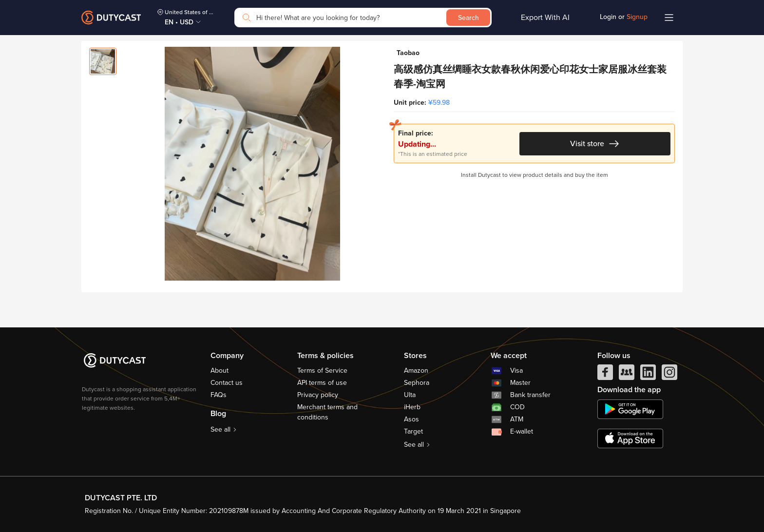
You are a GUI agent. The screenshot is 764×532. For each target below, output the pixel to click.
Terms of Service (322, 370)
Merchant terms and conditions (327, 412)
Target (413, 431)
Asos (411, 419)
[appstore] (630, 438)
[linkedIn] (648, 375)
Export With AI (545, 18)
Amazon (416, 370)
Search (468, 18)
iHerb (412, 407)
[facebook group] (627, 375)
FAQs (219, 395)
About (220, 370)
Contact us (227, 383)
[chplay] (630, 409)
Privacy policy (318, 395)
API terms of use (322, 383)
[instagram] (669, 375)
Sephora (417, 383)
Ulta (410, 395)
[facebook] (605, 375)
